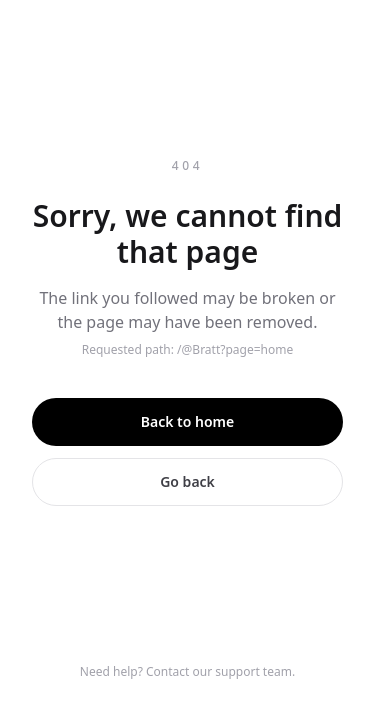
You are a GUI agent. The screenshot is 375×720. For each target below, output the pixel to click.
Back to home (187, 421)
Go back (187, 481)
